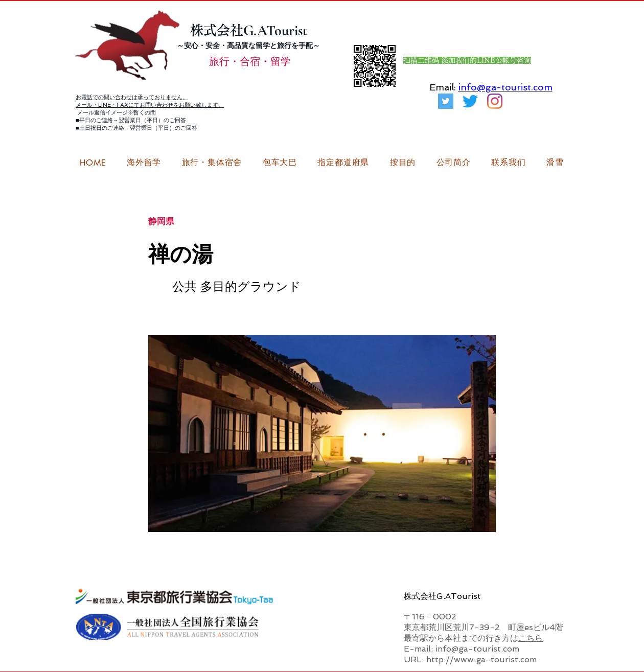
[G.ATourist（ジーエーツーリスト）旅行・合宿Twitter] (446, 101)
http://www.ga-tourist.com (481, 659)
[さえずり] (470, 101)
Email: (443, 87)
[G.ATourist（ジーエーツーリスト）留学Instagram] (495, 101)
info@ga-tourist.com (505, 87)
